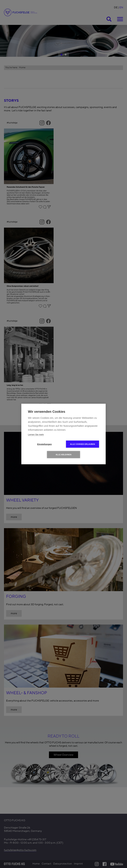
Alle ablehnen (63, 455)
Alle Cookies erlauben (83, 444)
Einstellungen (44, 444)
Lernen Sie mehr (36, 435)
